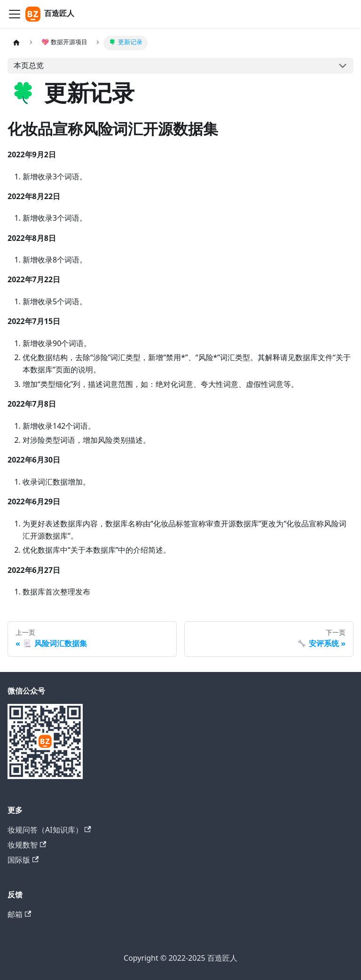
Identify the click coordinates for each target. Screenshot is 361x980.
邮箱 (19, 914)
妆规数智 (27, 845)
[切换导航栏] (15, 14)
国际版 (23, 860)
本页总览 (29, 66)
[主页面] (16, 43)
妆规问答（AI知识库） (49, 830)
